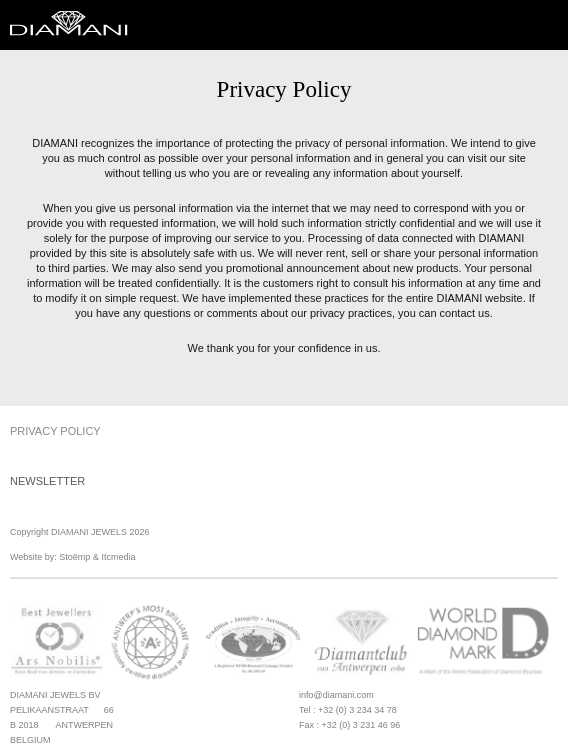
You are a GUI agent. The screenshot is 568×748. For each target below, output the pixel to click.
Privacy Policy (55, 431)
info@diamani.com (336, 695)
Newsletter (47, 481)
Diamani (75, 25)
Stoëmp (74, 557)
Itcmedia (118, 557)
